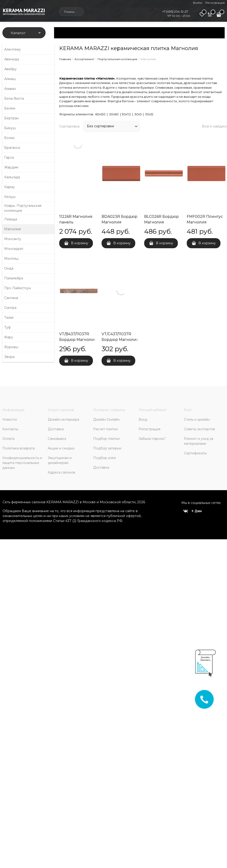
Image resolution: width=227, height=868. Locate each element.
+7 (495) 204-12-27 (175, 11)
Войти (198, 3)
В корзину (80, 243)
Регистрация (215, 3)
